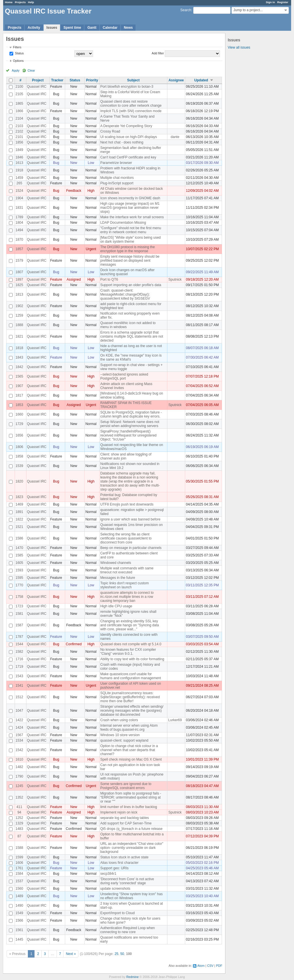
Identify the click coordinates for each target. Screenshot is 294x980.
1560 (19, 889)
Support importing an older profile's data (131, 285)
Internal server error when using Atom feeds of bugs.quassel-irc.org (129, 728)
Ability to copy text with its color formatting (132, 659)
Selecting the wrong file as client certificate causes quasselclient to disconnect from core (126, 538)
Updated (201, 80)
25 (116, 954)
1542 (19, 750)
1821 (19, 336)
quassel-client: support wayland (124, 740)
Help (31, 2)
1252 (19, 818)
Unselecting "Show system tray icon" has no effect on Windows (131, 896)
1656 (19, 435)
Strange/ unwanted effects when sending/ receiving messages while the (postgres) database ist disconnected (132, 711)
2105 (19, 94)
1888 (19, 325)
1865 (19, 104)
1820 (19, 481)
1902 (19, 306)
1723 (19, 606)
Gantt (92, 28)
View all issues (239, 47)
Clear (31, 70)
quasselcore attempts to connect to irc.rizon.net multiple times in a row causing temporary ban (127, 597)
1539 (19, 466)
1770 (19, 585)
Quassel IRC (37, 87)
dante (175, 137)
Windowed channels (116, 563)
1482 (19, 767)
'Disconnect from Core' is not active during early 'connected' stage (127, 881)
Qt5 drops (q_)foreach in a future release (131, 829)
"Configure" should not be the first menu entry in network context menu (131, 230)
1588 (19, 848)
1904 (19, 198)
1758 (19, 597)
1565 (19, 376)
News (128, 28)
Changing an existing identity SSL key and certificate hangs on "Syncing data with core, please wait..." (129, 625)
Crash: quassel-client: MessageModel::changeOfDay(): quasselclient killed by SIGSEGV (125, 294)
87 (19, 836)
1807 (19, 272)
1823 (19, 497)
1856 (19, 142)
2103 (19, 126)
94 (19, 812)
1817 (19, 395)
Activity (34, 28)
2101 (19, 137)
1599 (19, 857)
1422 (19, 720)
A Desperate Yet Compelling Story (126, 126)
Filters (17, 47)
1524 (19, 191)
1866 (19, 111)
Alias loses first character (119, 863)
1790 (19, 776)
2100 (19, 87)
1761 (19, 868)
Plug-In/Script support (117, 183)
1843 (19, 357)
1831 (19, 208)
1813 (19, 294)
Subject (133, 80)
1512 (19, 697)
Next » (71, 954)
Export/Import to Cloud (117, 913)
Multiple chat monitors (117, 178)
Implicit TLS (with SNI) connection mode (131, 111)
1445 (19, 939)
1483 (19, 829)
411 (19, 807)
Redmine (133, 977)
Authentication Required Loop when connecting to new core (127, 930)
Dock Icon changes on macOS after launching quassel (127, 272)
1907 (19, 386)
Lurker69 (175, 720)
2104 (19, 118)
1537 (19, 881)
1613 (19, 163)
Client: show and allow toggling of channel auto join (126, 456)
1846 (19, 157)
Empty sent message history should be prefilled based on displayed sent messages (130, 261)
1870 (19, 240)
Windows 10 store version (120, 735)
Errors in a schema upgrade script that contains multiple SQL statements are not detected (132, 336)
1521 (19, 527)
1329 (19, 823)
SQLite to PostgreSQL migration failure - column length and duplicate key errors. (131, 414)
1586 (19, 538)
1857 (19, 249)
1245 (19, 786)
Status (19, 53)
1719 (19, 667)
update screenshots (115, 889)
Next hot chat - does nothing (122, 142)
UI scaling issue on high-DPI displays (128, 137)
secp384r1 (108, 874)
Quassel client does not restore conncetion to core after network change (131, 104)
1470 (19, 548)
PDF (219, 966)
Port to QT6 (109, 280)
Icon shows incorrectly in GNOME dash (130, 198)
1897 (19, 280)
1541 (19, 686)
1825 (19, 285)
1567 (19, 735)
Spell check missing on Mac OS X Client (131, 759)
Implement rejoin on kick (119, 812)
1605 (19, 563)
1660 (19, 414)
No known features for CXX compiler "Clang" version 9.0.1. (128, 652)
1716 (19, 659)
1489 (19, 896)
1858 (19, 456)
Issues (52, 28)
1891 (19, 512)
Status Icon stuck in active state (124, 857)
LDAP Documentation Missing (123, 223)
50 (122, 954)
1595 (19, 578)
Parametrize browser (116, 163)
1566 (19, 920)
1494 (19, 230)
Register (283, 2)
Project (38, 80)
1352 (19, 797)
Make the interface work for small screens (132, 217)
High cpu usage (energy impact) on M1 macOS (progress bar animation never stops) (130, 208)
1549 (19, 913)
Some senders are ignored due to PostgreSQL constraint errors (126, 786)
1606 (19, 863)
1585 (19, 555)
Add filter (158, 53)
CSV (210, 966)
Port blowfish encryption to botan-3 (127, 87)
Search (186, 10)
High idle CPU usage (116, 606)
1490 (19, 906)
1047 (19, 711)
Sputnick (175, 280)
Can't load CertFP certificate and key (128, 157)
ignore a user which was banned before (130, 519)
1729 (19, 424)
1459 (19, 178)
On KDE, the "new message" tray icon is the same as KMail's (131, 357)
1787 (19, 637)
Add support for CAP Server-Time (126, 823)
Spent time (72, 28)
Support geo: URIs (114, 868)
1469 (19, 504)
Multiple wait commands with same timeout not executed (127, 570)
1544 (19, 644)
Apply (16, 70)
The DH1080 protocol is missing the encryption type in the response (127, 249)
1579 (19, 261)
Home (9, 2)
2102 (19, 131)
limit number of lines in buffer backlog (129, 807)
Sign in (270, 2)
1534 (19, 740)
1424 (19, 728)
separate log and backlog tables (124, 818)
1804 (19, 223)
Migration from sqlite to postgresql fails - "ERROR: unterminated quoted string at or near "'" (131, 797)
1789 (19, 217)
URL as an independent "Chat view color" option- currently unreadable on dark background (132, 848)
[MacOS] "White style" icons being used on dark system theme (130, 240)
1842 (19, 367)
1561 (19, 930)
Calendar (110, 28)
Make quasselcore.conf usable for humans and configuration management (130, 676)
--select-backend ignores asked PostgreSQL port (124, 376)
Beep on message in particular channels (131, 548)
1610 (19, 759)
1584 (19, 874)
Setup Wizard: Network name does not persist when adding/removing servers (130, 424)
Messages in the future (118, 578)
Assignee (176, 80)
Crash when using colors (119, 720)
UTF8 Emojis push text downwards (127, 504)
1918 (19, 170)
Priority (92, 80)
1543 (19, 676)
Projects (20, 2)
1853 (19, 405)
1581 (19, 614)
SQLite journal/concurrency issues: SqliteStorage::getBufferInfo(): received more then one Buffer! (130, 697)
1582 (19, 652)
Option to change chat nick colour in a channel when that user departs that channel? (129, 750)
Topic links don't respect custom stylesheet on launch (124, 585)
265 (19, 183)
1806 (19, 447)
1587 (19, 625)
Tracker (57, 80)
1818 (19, 348)
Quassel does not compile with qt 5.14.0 (131, 644)
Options (18, 61)
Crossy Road (110, 131)
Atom (201, 966)
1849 (19, 150)
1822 (19, 519)
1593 (19, 570)
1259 (19, 315)
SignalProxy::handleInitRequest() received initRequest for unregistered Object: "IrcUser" (128, 435)
